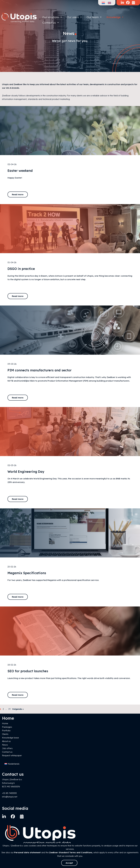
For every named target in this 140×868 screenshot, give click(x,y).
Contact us (7, 752)
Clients (5, 734)
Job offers (7, 748)
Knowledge (115, 17)
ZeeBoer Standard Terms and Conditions (71, 852)
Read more (18, 194)
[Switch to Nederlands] (12, 764)
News (5, 745)
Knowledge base (10, 738)
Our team (94, 17)
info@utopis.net (10, 797)
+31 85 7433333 (9, 793)
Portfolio (6, 731)
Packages (7, 727)
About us (6, 741)
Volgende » (18, 709)
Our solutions (52, 17)
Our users (75, 17)
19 (9, 709)
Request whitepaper (12, 755)
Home (5, 723)
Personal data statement (27, 852)
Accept (69, 863)
